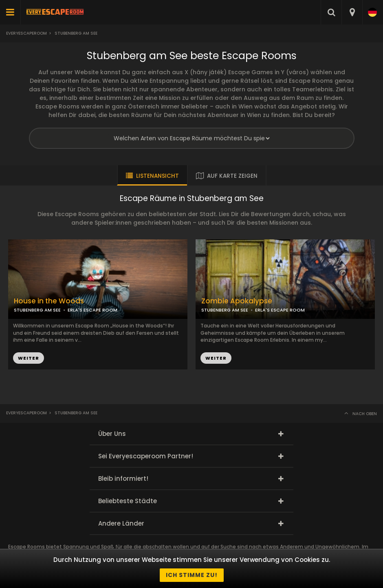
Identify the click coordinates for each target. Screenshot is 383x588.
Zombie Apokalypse (237, 301)
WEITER (29, 358)
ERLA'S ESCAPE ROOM (92, 310)
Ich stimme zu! (192, 575)
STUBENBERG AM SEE (37, 310)
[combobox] (352, 12)
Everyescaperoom (26, 33)
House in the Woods (49, 301)
